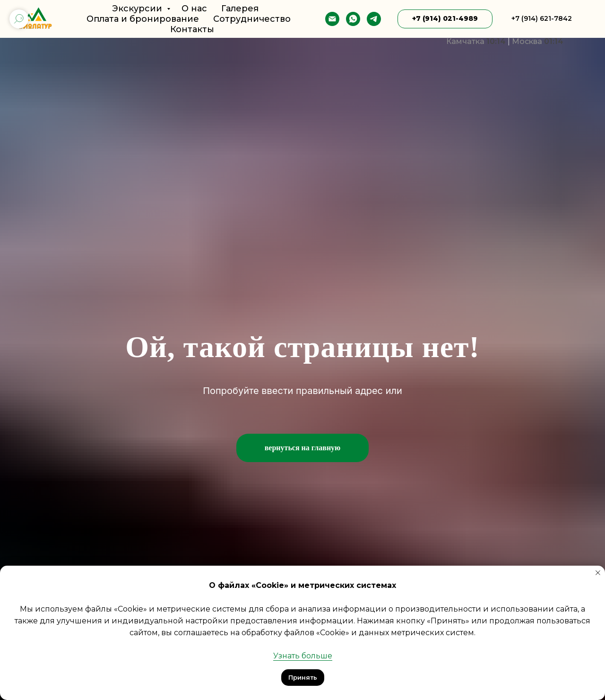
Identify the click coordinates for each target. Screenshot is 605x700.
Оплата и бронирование (143, 19)
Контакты (192, 29)
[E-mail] (332, 19)
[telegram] (374, 19)
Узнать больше (303, 656)
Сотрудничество (252, 19)
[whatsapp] (353, 19)
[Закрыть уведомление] (598, 573)
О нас (194, 9)
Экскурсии (138, 9)
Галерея (240, 9)
